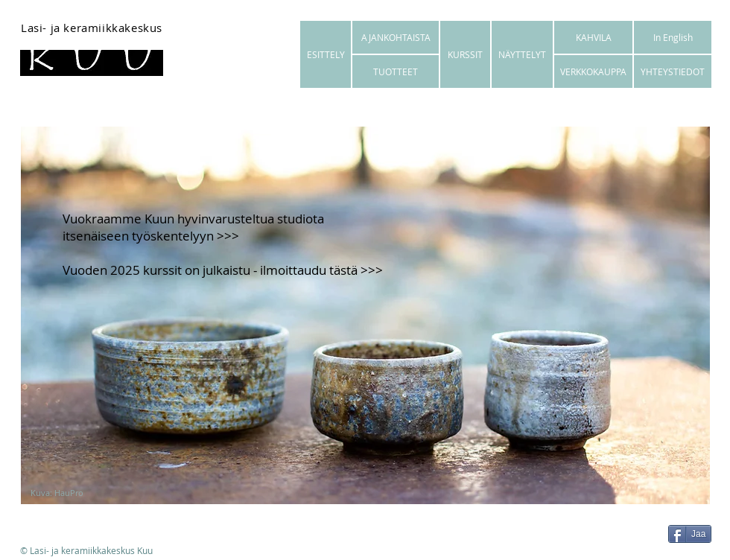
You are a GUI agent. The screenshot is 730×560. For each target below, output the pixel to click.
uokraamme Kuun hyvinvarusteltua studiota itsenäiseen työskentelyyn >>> (193, 227)
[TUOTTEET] (396, 71)
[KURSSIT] (465, 54)
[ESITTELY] (326, 54)
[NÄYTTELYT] (522, 54)
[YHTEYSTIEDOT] (673, 71)
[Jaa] (690, 534)
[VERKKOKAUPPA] (593, 71)
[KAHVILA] (593, 37)
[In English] (673, 37)
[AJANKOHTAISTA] (396, 37)
